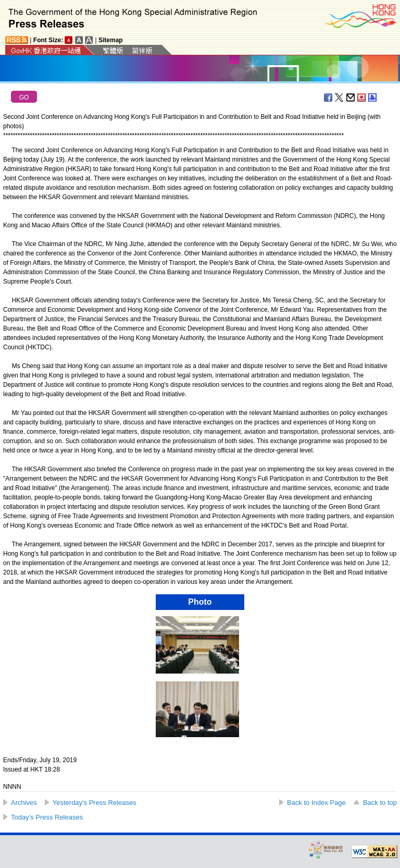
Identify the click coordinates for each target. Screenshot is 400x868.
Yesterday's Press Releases (95, 803)
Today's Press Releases (47, 817)
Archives (24, 803)
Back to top (380, 803)
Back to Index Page (316, 803)
